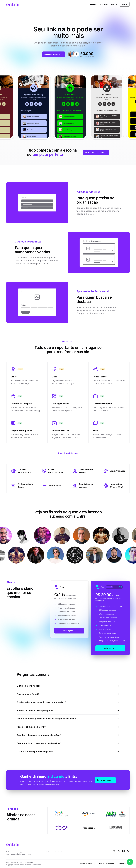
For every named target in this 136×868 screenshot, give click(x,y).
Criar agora (69, 631)
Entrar (125, 4)
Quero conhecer (105, 780)
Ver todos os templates (96, 152)
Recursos (104, 4)
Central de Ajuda (86, 864)
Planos (114, 4)
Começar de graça (54, 54)
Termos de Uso (124, 864)
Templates (93, 4)
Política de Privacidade (105, 864)
